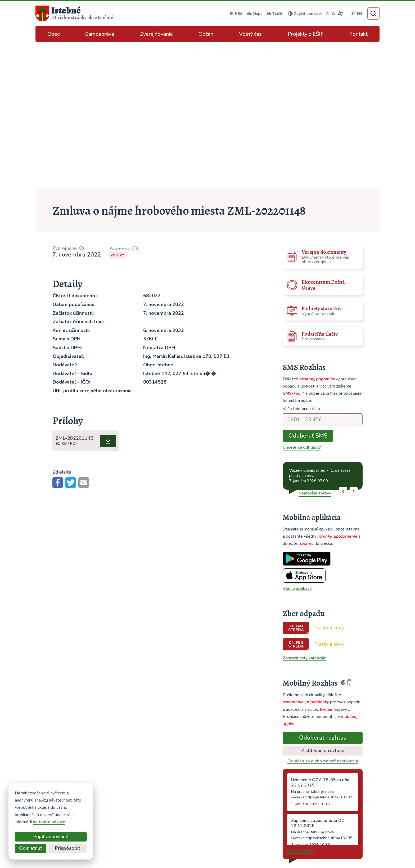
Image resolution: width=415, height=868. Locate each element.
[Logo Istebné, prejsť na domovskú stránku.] (74, 14)
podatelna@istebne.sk (345, 824)
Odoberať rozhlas (323, 590)
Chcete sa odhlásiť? (302, 300)
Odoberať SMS (308, 288)
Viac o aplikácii (297, 441)
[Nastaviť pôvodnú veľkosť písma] (333, 14)
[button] (343, 344)
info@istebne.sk (339, 817)
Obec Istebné (299, 853)
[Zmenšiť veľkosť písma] (328, 14)
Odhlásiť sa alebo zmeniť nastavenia (323, 614)
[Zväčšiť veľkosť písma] (340, 14)
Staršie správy (301, 703)
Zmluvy (117, 107)
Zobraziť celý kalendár (304, 511)
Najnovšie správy (315, 346)
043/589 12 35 (338, 811)
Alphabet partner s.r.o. (229, 853)
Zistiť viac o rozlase (323, 603)
